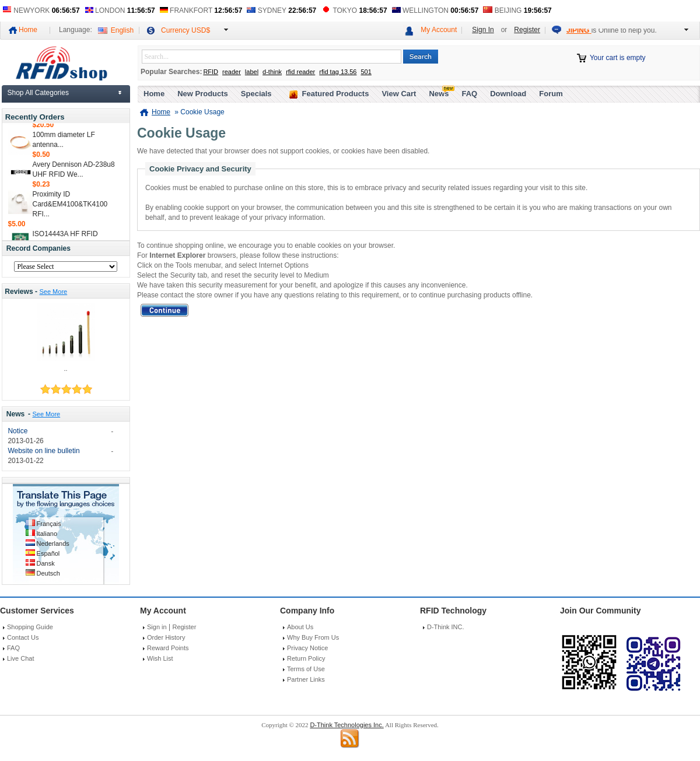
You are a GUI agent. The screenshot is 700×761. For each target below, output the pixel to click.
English (122, 30)
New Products (203, 94)
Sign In (483, 30)
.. (65, 369)
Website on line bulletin (43, 451)
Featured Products (336, 94)
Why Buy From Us (313, 637)
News (16, 414)
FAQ (469, 94)
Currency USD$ (185, 30)
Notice (17, 431)
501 (366, 72)
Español (48, 553)
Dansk (46, 563)
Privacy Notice (307, 648)
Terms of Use (306, 669)
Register (527, 30)
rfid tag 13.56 (338, 72)
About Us (300, 627)
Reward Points (168, 648)
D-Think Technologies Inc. (346, 725)
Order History (166, 637)
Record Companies (38, 248)
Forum (551, 94)
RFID (211, 72)
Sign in (157, 627)
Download (508, 94)
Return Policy (306, 658)
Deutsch (48, 573)
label (252, 72)
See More (53, 292)
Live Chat (20, 658)
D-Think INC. (446, 627)
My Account (439, 30)
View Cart (399, 94)
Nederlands (53, 543)
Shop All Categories (38, 93)
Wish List (160, 658)
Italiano (47, 534)
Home (28, 30)
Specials (256, 94)
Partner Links (306, 679)
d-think (272, 72)
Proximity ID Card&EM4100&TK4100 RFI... (70, 206)
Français (49, 524)
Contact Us (23, 637)
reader (232, 72)
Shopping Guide (30, 627)
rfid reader (300, 72)
